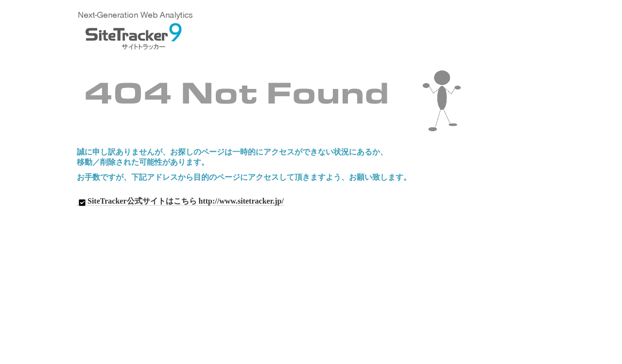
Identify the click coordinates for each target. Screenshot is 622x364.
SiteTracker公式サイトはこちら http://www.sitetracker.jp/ (180, 201)
